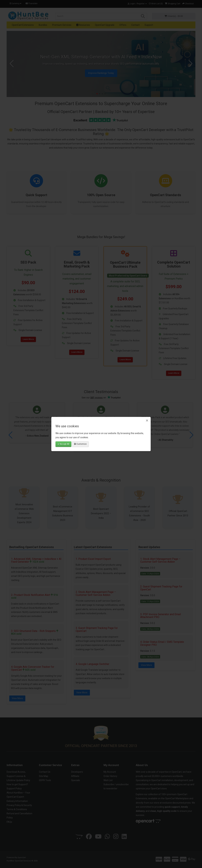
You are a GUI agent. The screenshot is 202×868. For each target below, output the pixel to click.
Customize (80, 444)
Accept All (63, 444)
